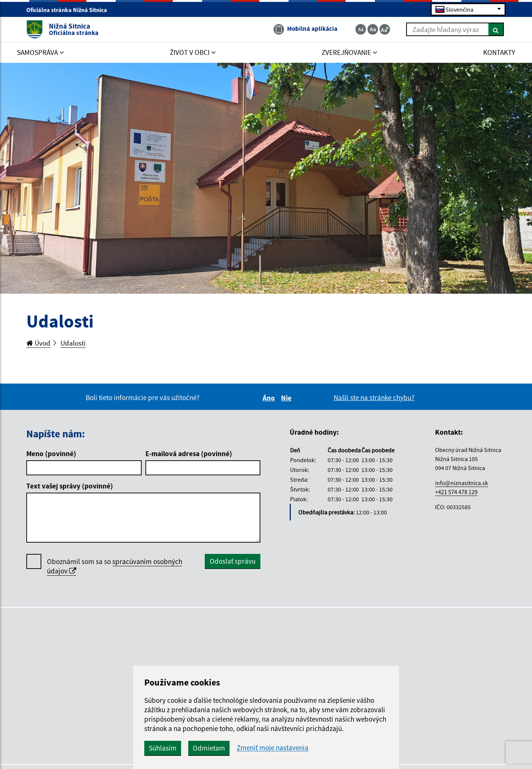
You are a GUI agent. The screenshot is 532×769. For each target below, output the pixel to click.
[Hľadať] (496, 29)
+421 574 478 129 (456, 492)
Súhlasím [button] (163, 748)
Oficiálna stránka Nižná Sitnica (70, 10)
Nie (287, 398)
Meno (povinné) (51, 454)
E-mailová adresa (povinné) (189, 454)
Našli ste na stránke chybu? (374, 397)
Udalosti (73, 343)
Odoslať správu (233, 561)
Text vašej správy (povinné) (70, 486)
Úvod (38, 343)
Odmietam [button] (209, 748)
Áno (270, 398)
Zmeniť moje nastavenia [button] (273, 748)
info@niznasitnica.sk (462, 483)
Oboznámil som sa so (115, 566)
